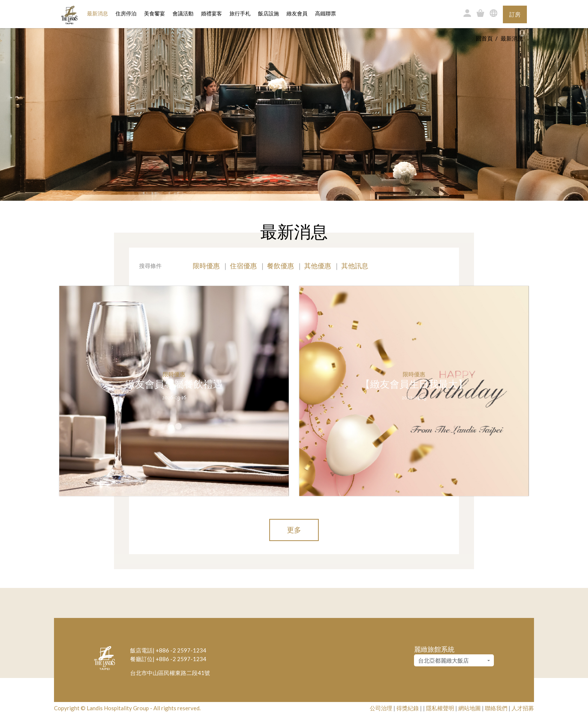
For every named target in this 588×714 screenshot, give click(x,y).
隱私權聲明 (440, 708)
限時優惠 (206, 266)
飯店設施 (268, 14)
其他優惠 (318, 266)
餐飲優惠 (280, 266)
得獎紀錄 (408, 708)
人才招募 (523, 708)
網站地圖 (469, 708)
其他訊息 (355, 266)
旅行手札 (240, 14)
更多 (294, 530)
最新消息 (97, 14)
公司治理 (381, 708)
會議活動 (183, 14)
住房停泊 (126, 13)
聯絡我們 (496, 708)
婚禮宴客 (211, 14)
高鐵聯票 (325, 14)
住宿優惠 (243, 266)
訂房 (515, 14)
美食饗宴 (154, 14)
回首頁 (484, 38)
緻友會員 (297, 14)
